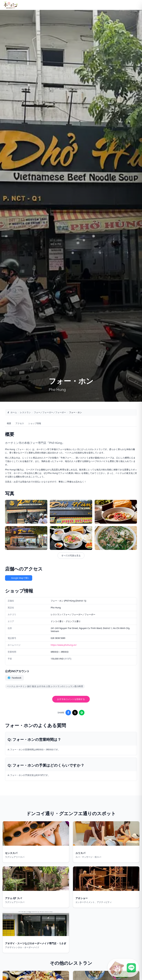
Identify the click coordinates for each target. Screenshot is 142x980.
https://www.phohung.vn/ (64, 645)
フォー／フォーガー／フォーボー (50, 412)
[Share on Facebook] (68, 713)
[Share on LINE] (82, 713)
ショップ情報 (35, 423)
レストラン (25, 412)
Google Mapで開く (19, 578)
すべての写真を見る (71, 555)
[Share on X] (75, 713)
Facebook (14, 678)
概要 (9, 423)
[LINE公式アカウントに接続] (123, 968)
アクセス (20, 423)
